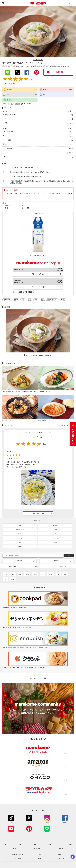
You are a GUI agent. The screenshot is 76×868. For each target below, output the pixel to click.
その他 (12, 579)
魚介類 (27, 574)
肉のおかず (7, 300)
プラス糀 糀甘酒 (8, 132)
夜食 (42, 300)
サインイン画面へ (38, 437)
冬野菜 (63, 300)
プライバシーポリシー (59, 858)
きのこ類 (50, 574)
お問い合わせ (38, 848)
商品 (35, 844)
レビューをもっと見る (38, 514)
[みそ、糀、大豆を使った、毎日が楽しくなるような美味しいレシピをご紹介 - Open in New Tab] (38, 648)
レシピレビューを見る (9, 84)
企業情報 (61, 848)
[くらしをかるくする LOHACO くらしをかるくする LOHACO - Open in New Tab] (38, 776)
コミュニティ (71, 844)
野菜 (28, 208)
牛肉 (6, 574)
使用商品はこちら (38, 60)
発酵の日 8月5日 (52, 300)
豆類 (58, 574)
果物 (65, 574)
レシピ (49, 844)
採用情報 (39, 855)
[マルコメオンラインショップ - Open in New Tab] (38, 258)
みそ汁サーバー (18, 858)
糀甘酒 (16, 300)
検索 (3, 3)
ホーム (4, 844)
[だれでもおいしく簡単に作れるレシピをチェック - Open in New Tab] (38, 628)
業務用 (59, 855)
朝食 (23, 300)
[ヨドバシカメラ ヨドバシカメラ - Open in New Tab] (38, 790)
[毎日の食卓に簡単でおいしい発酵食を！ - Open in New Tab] (38, 607)
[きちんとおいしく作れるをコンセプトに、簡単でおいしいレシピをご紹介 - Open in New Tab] (38, 668)
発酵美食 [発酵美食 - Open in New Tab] (14, 848)
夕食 (36, 300)
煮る (23, 206)
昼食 (29, 300)
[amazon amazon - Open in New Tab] (38, 763)
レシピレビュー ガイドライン (66, 426)
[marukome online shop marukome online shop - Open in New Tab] (38, 749)
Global (39, 858)
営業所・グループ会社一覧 (18, 855)
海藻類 (35, 574)
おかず (24, 203)
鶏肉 (23, 208)
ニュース (21, 844)
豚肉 (13, 574)
